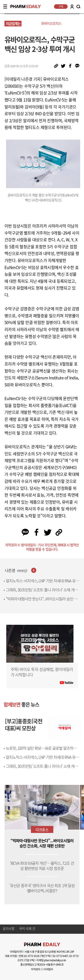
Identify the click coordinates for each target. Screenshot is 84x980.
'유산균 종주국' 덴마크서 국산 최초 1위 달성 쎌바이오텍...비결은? (42, 888)
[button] (76, 807)
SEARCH (78, 7)
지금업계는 (13, 24)
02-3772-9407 (60, 956)
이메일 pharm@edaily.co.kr (51, 960)
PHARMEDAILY (23, 6)
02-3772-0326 (32, 956)
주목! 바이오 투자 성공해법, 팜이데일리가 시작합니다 (42, 672)
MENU (5, 7)
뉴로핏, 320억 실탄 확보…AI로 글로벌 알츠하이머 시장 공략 (43, 751)
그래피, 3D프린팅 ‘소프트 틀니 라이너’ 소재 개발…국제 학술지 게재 (40, 592)
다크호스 (42, 830)
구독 (61, 7)
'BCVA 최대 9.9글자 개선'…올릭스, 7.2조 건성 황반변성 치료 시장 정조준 (42, 866)
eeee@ (22, 571)
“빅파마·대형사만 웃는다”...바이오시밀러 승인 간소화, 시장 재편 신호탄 (42, 601)
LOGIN (72, 7)
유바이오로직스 (51, 23)
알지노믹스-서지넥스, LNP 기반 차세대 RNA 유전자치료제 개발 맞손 (42, 583)
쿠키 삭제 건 (27, 929)
